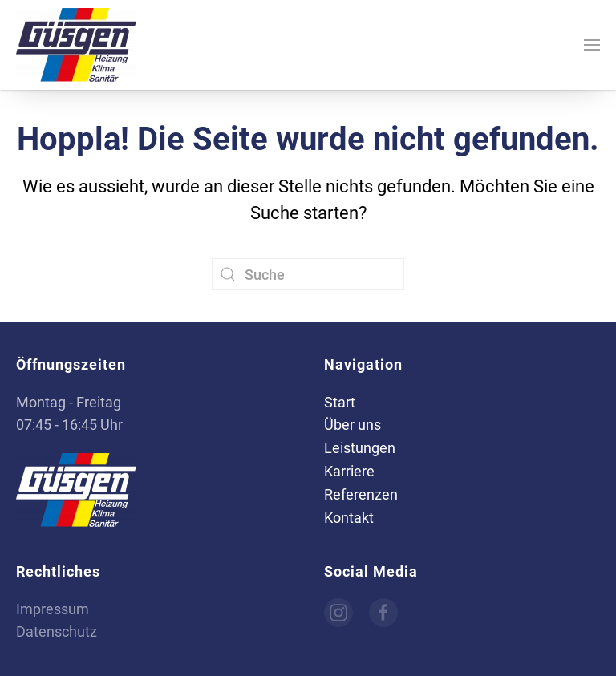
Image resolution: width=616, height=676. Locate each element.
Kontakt (349, 518)
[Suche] (308, 274)
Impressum (53, 609)
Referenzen (361, 494)
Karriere (349, 471)
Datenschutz (57, 631)
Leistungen (360, 448)
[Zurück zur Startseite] (76, 45)
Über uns (353, 425)
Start (340, 402)
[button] (592, 45)
